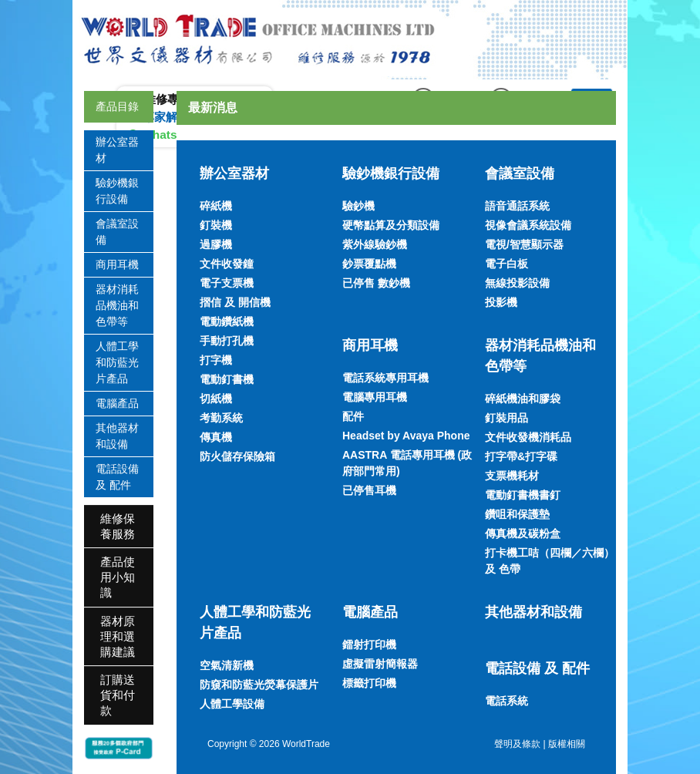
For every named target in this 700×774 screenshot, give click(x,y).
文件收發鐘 (227, 264)
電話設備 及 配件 (117, 477)
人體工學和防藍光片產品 (117, 362)
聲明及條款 (517, 744)
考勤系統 (221, 418)
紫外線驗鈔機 (375, 244)
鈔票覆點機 (369, 264)
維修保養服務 (118, 526)
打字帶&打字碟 (521, 456)
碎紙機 (216, 206)
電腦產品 (117, 403)
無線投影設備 (517, 283)
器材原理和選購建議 (118, 636)
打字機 (216, 360)
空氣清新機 (227, 665)
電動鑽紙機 (227, 321)
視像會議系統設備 (528, 225)
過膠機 (216, 244)
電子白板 (506, 264)
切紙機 (216, 399)
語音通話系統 (517, 206)
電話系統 (506, 701)
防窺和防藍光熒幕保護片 (259, 685)
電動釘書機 (227, 379)
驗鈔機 (358, 206)
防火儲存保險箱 (237, 456)
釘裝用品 (506, 418)
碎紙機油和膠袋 (523, 399)
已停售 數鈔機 (376, 283)
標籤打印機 (369, 683)
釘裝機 (216, 225)
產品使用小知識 (118, 577)
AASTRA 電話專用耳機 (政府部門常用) (407, 463)
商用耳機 (117, 264)
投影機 (501, 302)
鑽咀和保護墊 (517, 514)
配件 (353, 416)
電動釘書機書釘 (523, 495)
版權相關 (567, 744)
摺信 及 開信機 (235, 302)
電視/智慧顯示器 (524, 244)
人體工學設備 (232, 704)
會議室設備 (117, 232)
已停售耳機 (369, 490)
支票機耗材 (512, 476)
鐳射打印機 (369, 644)
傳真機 (216, 437)
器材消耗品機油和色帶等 (117, 305)
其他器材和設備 (117, 436)
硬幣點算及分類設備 (391, 225)
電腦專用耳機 (375, 397)
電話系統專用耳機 (385, 378)
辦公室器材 (117, 150)
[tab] (119, 526)
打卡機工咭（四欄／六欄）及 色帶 (550, 561)
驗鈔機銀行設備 (117, 191)
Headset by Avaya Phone (406, 436)
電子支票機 (227, 283)
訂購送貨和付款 (118, 695)
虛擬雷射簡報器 (380, 664)
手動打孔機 (227, 341)
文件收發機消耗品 (528, 437)
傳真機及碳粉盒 (523, 533)
